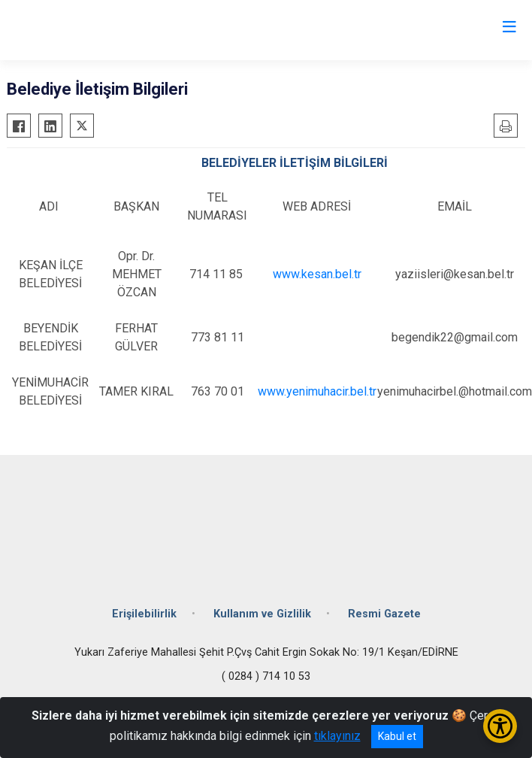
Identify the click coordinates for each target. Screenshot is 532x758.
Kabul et (397, 736)
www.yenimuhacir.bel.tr (317, 391)
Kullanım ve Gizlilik (262, 614)
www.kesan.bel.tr (317, 274)
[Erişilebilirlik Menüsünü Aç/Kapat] (500, 726)
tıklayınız (337, 736)
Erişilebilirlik (144, 614)
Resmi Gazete (384, 614)
